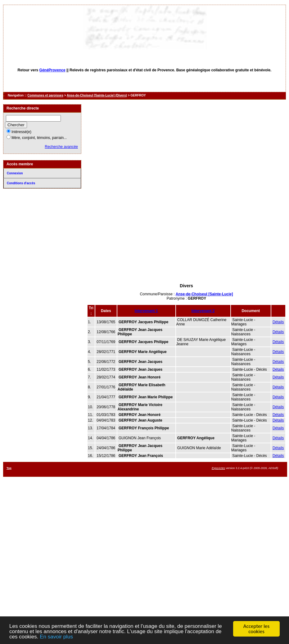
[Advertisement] (187, 240)
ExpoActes (218, 468)
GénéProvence (52, 70)
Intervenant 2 (203, 311)
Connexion (15, 173)
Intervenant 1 (146, 311)
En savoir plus (56, 637)
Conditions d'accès (21, 183)
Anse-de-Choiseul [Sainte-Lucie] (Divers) (97, 95)
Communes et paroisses (45, 95)
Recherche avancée (61, 147)
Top (9, 468)
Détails (278, 322)
